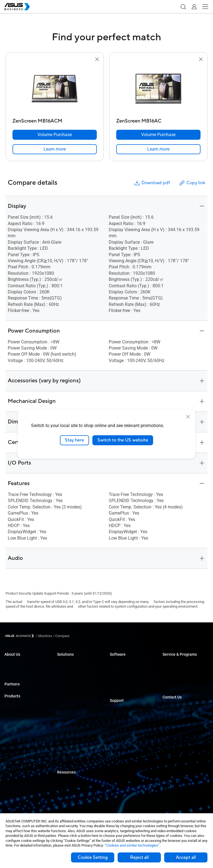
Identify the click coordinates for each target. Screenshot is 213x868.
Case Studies (68, 790)
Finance (63, 744)
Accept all (186, 857)
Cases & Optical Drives (22, 789)
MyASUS (117, 664)
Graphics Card (16, 764)
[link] (55, 149)
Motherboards (15, 755)
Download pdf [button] (152, 183)
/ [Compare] (61, 636)
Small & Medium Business (78, 664)
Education (65, 689)
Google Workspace (72, 760)
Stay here (74, 440)
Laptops (11, 705)
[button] (183, 7)
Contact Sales (173, 715)
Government (67, 752)
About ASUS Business (22, 664)
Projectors (12, 739)
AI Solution (66, 672)
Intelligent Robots (18, 797)
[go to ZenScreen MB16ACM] (55, 89)
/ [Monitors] (44, 636)
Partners (12, 684)
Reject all (139, 857)
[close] (188, 417)
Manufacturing (69, 714)
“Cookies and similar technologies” (132, 845)
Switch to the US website (123, 440)
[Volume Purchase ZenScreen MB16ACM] (55, 135)
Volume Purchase (176, 706)
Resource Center (70, 781)
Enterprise (65, 680)
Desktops (12, 714)
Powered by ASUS (177, 685)
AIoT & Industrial (17, 772)
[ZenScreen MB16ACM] (55, 120)
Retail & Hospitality (72, 697)
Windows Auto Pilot (125, 689)
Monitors (11, 730)
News (62, 806)
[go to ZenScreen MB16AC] (158, 89)
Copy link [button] (192, 183)
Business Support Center (129, 710)
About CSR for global (21, 672)
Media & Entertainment (75, 735)
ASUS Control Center (126, 672)
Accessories (14, 805)
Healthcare (66, 705)
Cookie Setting (93, 857)
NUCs (9, 722)
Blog (61, 798)
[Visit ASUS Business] (20, 636)
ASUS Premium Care (178, 664)
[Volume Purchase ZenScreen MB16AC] (158, 135)
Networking (13, 780)
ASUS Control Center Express (132, 680)
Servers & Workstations (23, 747)
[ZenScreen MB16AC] (158, 120)
